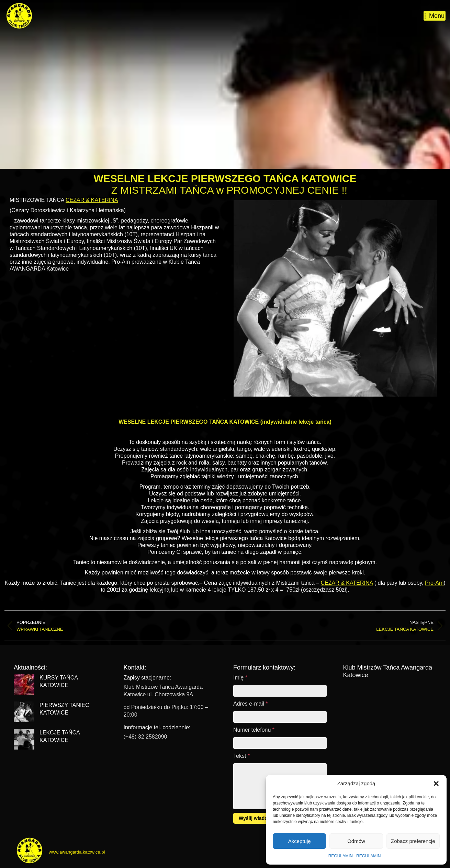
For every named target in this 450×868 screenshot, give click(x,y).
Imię (240, 678)
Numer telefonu (254, 730)
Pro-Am (434, 583)
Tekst (241, 756)
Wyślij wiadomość (259, 818)
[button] (436, 784)
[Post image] (24, 684)
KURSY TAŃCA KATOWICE (59, 681)
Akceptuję (300, 841)
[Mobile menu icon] (435, 16)
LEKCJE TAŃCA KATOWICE (60, 736)
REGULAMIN (341, 856)
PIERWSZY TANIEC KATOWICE (64, 709)
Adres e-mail (250, 704)
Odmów (356, 841)
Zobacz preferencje (413, 841)
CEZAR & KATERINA (92, 200)
